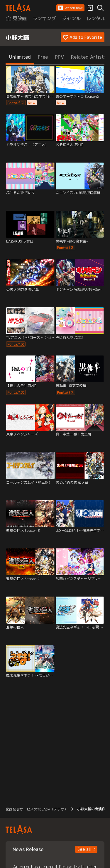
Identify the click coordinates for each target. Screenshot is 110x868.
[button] (70, 8)
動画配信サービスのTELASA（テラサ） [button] (37, 809)
